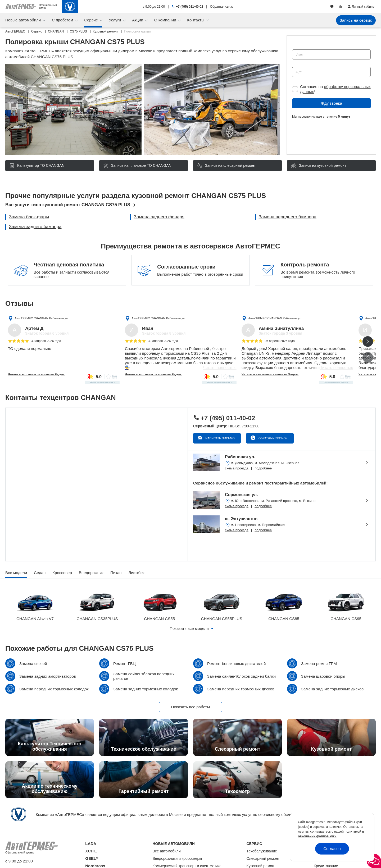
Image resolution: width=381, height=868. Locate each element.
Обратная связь (222, 7)
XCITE (91, 851)
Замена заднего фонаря (159, 217)
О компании (166, 20)
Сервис (92, 20)
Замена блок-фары (29, 217)
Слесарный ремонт (263, 858)
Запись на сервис (356, 20)
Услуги (115, 20)
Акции (138, 20)
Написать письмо (220, 438)
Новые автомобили (24, 20)
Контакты (196, 20)
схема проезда (237, 468)
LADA (91, 844)
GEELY (92, 858)
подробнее (263, 468)
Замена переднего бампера (287, 217)
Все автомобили (167, 851)
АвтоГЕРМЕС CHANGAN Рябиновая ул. (42, 318)
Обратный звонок (273, 438)
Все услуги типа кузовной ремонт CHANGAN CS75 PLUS (68, 205)
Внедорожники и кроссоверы (177, 858)
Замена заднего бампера (35, 227)
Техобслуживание (262, 851)
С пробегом (63, 20)
